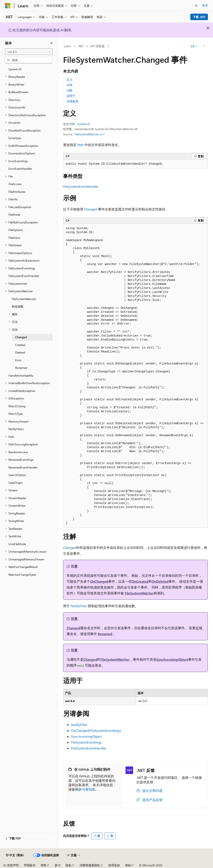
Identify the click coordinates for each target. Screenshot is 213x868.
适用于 (71, 96)
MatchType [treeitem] (16, 414)
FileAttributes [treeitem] (17, 192)
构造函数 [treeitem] (18, 306)
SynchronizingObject (172, 659)
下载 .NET (199, 17)
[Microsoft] (8, 6)
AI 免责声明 (11, 865)
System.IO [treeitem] (15, 69)
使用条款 (114, 865)
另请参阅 (72, 101)
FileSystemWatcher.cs (88, 134)
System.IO (84, 124)
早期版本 (30, 865)
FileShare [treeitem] (14, 238)
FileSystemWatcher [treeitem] (24, 299)
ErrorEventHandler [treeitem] (20, 169)
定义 (69, 79)
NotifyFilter (79, 606)
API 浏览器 (97, 46)
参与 (58, 865)
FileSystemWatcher (139, 593)
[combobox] (29, 52)
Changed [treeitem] (21, 337)
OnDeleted (160, 581)
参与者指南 (87, 789)
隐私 (69, 865)
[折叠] (52, 43)
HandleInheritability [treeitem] (21, 375)
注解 (69, 90)
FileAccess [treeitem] (15, 184)
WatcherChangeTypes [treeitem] (22, 575)
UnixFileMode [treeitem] (17, 544)
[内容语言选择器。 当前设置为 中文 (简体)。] (15, 855)
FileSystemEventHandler (81, 186)
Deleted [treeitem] (20, 352)
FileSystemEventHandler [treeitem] (24, 276)
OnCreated (140, 581)
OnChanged (99, 581)
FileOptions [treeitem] (16, 230)
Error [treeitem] (18, 360)
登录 (205, 5)
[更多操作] (204, 46)
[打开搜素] (196, 6)
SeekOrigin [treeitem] (15, 483)
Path (81, 145)
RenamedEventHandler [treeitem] (23, 467)
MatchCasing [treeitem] (17, 406)
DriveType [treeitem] (15, 138)
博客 (44, 865)
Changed (91, 209)
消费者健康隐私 (90, 865)
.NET (81, 46)
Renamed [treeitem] (21, 368)
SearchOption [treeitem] (17, 475)
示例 (69, 85)
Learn (67, 46)
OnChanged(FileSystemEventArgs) (96, 730)
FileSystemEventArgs (86, 742)
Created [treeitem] (20, 345)
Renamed (105, 634)
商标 (128, 865)
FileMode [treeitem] (14, 215)
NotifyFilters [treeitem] (16, 429)
